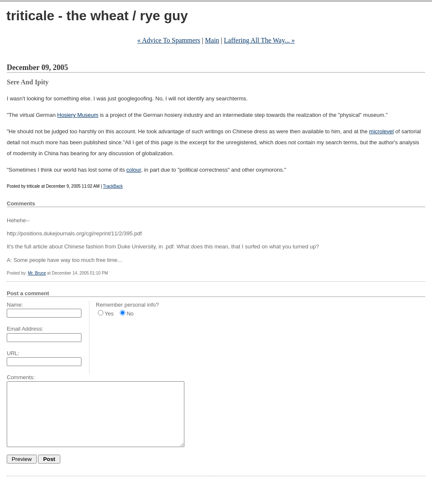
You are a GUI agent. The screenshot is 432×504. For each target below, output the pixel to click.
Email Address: (25, 329)
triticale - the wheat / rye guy (97, 16)
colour (134, 170)
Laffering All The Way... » (259, 40)
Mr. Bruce (37, 273)
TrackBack (113, 186)
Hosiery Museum (78, 115)
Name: (15, 305)
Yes (109, 314)
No (130, 314)
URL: (13, 353)
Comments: (21, 377)
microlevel (382, 131)
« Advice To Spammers (169, 40)
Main (212, 40)
